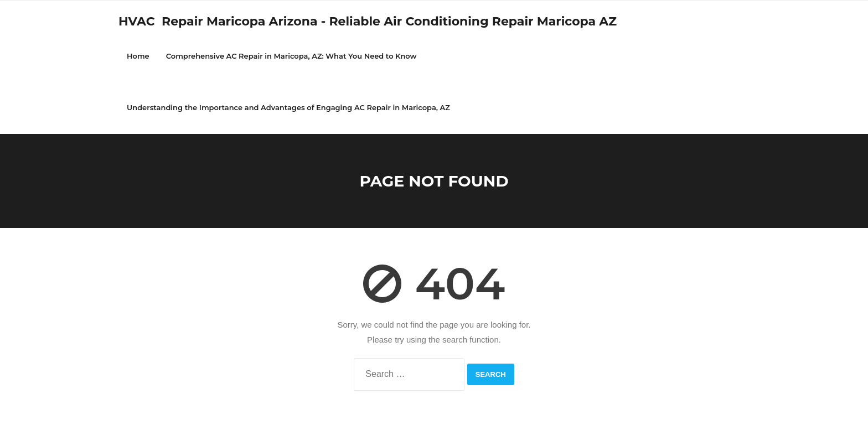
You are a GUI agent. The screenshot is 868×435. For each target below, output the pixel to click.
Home (138, 56)
